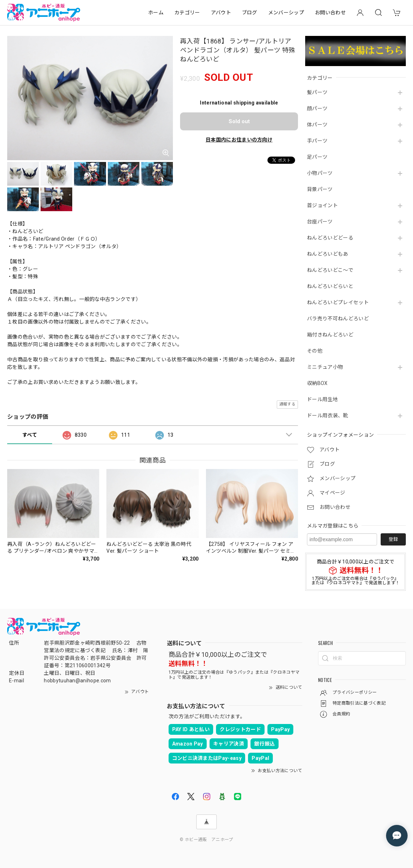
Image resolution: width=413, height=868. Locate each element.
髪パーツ (317, 92)
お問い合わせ (330, 13)
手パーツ (317, 141)
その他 (315, 351)
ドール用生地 (322, 399)
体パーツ (317, 125)
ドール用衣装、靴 (328, 416)
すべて (30, 435)
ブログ (250, 13)
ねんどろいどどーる (330, 238)
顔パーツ (317, 108)
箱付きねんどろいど (330, 335)
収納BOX (317, 383)
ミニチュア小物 (325, 367)
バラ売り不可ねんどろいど (338, 319)
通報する (287, 404)
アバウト (221, 13)
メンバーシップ (286, 13)
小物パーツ (320, 173)
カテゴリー (187, 13)
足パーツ (317, 157)
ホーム (156, 13)
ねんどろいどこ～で (330, 270)
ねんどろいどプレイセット (338, 302)
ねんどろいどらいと (330, 286)
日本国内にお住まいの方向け (239, 140)
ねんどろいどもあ (328, 254)
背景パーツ (320, 189)
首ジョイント (322, 205)
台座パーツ (320, 222)
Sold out (239, 121)
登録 (393, 539)
